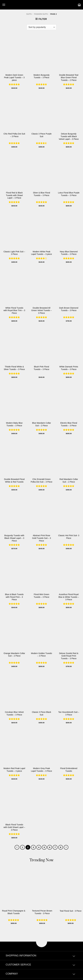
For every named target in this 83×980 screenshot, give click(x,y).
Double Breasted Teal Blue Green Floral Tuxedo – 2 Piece (69, 78)
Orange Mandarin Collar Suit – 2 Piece (14, 655)
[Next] (66, 847)
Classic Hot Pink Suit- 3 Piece (69, 537)
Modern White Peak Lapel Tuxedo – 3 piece (41, 253)
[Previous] (17, 847)
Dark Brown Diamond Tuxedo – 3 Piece (69, 309)
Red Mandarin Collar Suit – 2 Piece (69, 481)
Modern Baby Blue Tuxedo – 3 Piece (14, 424)
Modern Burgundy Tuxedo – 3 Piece (41, 76)
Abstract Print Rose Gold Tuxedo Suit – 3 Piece (41, 538)
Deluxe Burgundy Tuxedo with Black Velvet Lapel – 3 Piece (69, 136)
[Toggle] (74, 956)
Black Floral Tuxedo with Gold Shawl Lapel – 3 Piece (14, 827)
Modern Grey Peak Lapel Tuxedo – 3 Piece (41, 770)
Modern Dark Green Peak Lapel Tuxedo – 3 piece (14, 78)
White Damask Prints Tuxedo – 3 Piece (69, 368)
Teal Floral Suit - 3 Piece (71, 911)
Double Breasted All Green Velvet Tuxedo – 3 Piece (41, 310)
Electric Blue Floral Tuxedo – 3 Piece (69, 424)
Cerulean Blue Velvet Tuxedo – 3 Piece (14, 713)
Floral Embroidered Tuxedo (69, 770)
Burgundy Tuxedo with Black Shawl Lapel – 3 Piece (14, 538)
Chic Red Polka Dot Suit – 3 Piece (14, 135)
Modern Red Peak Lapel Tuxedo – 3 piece (14, 770)
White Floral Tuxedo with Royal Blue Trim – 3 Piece (14, 310)
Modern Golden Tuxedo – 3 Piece (41, 655)
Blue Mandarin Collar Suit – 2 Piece (41, 424)
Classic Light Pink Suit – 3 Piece (14, 253)
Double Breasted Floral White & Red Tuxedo (14, 481)
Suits (29, 14)
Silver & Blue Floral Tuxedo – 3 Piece (41, 194)
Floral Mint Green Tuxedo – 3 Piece (41, 596)
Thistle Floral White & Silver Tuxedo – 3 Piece (14, 368)
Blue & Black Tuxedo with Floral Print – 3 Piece (14, 597)
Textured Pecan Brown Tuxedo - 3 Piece (42, 912)
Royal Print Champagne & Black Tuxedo (14, 912)
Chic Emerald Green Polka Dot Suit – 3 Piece (41, 481)
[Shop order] (41, 27)
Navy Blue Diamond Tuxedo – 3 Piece (69, 253)
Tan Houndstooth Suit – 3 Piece (69, 713)
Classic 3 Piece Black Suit (42, 713)
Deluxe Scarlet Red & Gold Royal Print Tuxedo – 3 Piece (69, 656)
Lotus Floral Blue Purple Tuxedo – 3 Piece (69, 194)
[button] (4, 5)
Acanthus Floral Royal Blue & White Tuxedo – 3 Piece (69, 597)
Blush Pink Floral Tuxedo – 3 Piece (41, 368)
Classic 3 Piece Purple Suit (42, 135)
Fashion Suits (41, 14)
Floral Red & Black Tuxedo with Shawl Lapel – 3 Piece (14, 195)
